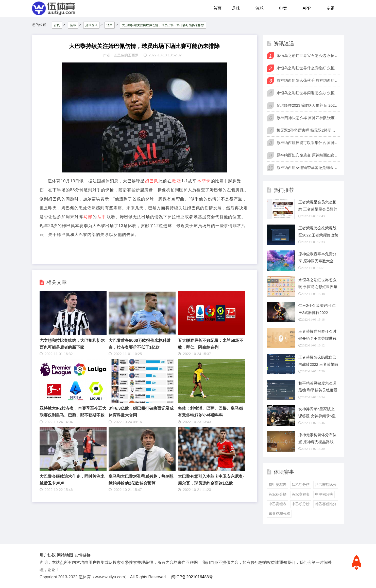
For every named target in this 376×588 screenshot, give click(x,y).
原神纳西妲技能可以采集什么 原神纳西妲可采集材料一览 (308, 142)
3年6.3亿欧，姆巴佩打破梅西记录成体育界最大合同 (141, 411)
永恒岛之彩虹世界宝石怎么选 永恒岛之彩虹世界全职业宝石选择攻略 (308, 55)
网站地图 (65, 555)
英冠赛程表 (301, 494)
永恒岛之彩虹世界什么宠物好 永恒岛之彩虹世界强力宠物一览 (308, 68)
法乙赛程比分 (326, 484)
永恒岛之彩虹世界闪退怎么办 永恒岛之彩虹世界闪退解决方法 (308, 93)
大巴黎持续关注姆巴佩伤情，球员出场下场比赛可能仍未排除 (163, 25)
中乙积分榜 (301, 504)
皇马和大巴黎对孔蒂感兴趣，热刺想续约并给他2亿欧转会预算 (141, 479)
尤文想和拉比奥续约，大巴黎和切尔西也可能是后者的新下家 (72, 343)
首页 (217, 8)
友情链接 (82, 555)
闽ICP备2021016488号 (192, 577)
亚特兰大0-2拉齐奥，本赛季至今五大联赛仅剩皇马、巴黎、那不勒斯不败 (73, 411)
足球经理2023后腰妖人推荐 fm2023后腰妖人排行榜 (308, 105)
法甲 (110, 25)
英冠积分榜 (278, 494)
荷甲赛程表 (278, 484)
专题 (330, 8)
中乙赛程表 (278, 504)
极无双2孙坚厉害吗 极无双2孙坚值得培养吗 (308, 130)
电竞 (283, 8)
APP (307, 8)
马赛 (88, 216)
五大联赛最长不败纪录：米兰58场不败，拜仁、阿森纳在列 (211, 343)
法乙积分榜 (301, 484)
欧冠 (177, 181)
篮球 (260, 8)
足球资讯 (91, 25)
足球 (236, 8)
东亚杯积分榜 (279, 513)
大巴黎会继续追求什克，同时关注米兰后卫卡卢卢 (72, 479)
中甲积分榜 (324, 494)
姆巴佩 (152, 181)
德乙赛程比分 (326, 504)
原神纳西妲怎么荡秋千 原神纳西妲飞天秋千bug (308, 80)
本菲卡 (204, 181)
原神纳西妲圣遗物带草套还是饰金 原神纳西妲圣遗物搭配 (308, 167)
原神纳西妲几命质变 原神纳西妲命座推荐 (308, 155)
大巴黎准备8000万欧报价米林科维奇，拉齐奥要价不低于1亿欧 (140, 343)
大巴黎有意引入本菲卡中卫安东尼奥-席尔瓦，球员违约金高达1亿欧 (211, 479)
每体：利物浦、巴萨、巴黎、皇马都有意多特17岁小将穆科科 (210, 411)
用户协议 (48, 555)
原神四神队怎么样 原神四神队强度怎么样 (308, 117)
